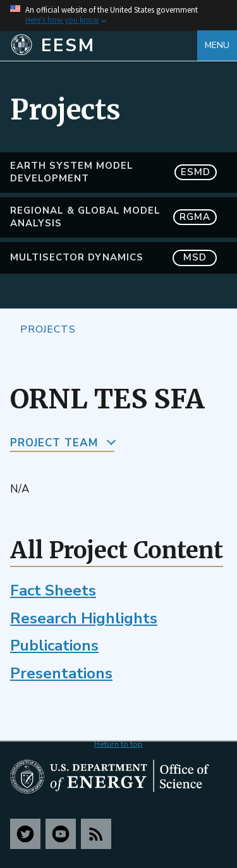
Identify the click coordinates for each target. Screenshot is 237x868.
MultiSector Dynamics (113, 258)
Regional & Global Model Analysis (113, 217)
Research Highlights (84, 618)
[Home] (104, 46)
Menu (217, 45)
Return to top (118, 744)
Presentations (61, 673)
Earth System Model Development (113, 172)
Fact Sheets (53, 590)
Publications (54, 645)
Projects (48, 329)
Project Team (54, 443)
